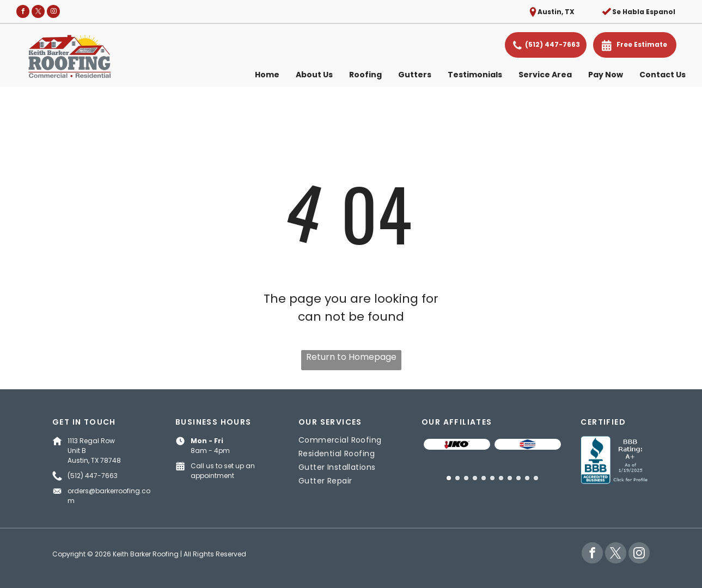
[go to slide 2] (457, 478)
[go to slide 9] (518, 478)
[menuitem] (351, 440)
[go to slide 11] (536, 478)
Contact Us (663, 75)
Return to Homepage (351, 357)
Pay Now (606, 75)
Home (267, 75)
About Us (314, 75)
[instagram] (53, 13)
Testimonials (475, 75)
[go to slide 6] (492, 478)
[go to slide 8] (510, 478)
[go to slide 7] (501, 478)
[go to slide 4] (475, 478)
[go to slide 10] (527, 478)
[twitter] (38, 13)
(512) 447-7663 (93, 476)
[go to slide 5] (484, 478)
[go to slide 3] (466, 478)
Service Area (545, 75)
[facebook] (23, 13)
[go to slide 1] (449, 478)
